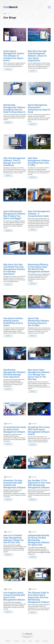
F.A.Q (24, 641)
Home (5, 14)
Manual (37, 641)
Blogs (30, 641)
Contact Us (46, 641)
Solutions (16, 641)
